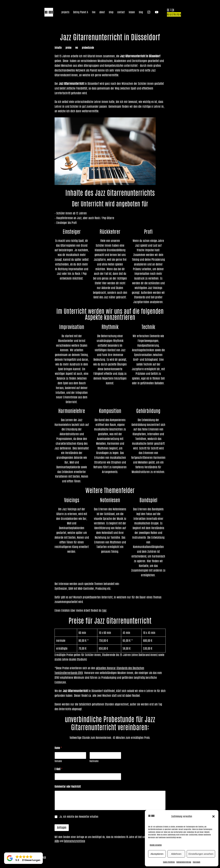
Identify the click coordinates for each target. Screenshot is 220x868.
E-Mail (58, 769)
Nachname (94, 761)
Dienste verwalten (156, 845)
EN (173, 10)
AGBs (57, 841)
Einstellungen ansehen (201, 854)
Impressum (196, 862)
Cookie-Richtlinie (169, 862)
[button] (213, 816)
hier (104, 610)
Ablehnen (176, 854)
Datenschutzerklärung (184, 862)
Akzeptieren (157, 854)
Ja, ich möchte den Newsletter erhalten (79, 817)
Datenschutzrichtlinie (75, 841)
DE (168, 10)
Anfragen (62, 828)
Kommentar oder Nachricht (68, 787)
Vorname (58, 761)
